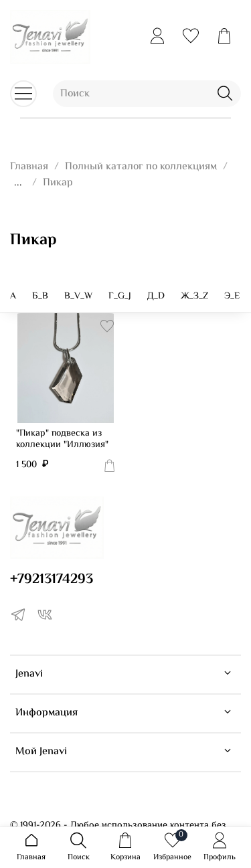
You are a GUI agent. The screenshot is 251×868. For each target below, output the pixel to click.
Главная (29, 167)
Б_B (40, 296)
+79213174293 (52, 580)
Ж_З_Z (194, 296)
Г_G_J (120, 296)
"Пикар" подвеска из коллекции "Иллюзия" (62, 440)
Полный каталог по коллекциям (141, 167)
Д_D (156, 296)
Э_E (232, 296)
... (18, 183)
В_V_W (78, 296)
